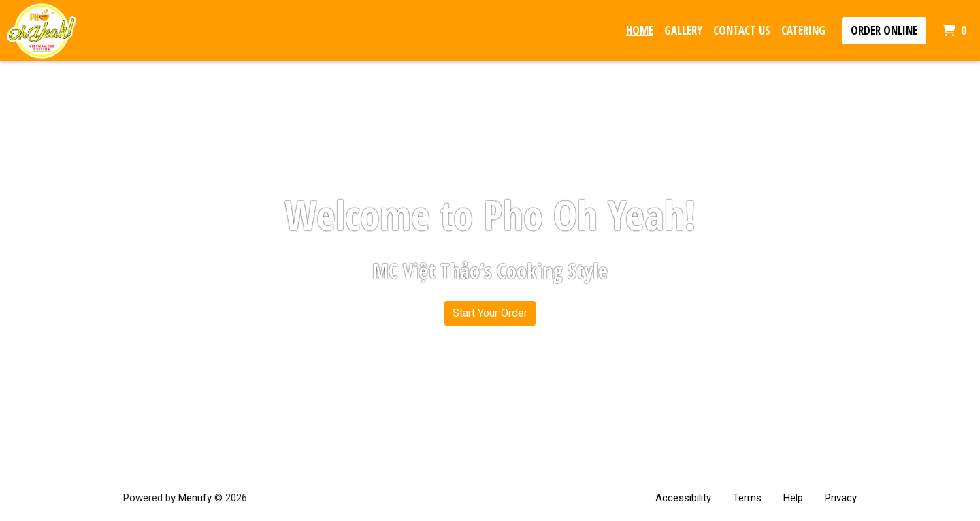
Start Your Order (490, 313)
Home (640, 30)
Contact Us (742, 30)
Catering (803, 30)
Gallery (683, 30)
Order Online (884, 30)
